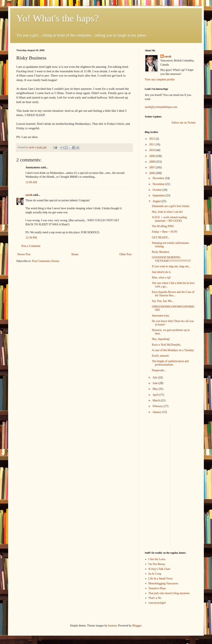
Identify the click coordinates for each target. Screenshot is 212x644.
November (159, 184)
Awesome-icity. (161, 316)
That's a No (155, 598)
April (156, 395)
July (155, 377)
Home (75, 254)
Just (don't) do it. (161, 272)
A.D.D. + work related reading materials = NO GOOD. (169, 219)
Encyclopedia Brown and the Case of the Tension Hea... (173, 294)
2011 (152, 144)
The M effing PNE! (163, 226)
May (155, 389)
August (157, 201)
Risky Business (161, 252)
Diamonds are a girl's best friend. (171, 206)
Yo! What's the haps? (57, 18)
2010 (152, 150)
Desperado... (159, 370)
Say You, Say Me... (163, 301)
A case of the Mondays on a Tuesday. (173, 350)
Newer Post (24, 254)
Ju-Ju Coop (155, 574)
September (159, 195)
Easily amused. (161, 356)
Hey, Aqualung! (161, 339)
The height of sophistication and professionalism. (170, 363)
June (155, 383)
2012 (152, 139)
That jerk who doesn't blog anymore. (169, 593)
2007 (152, 167)
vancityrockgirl (157, 603)
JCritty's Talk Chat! (160, 569)
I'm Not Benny (157, 564)
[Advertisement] (157, 483)
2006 (152, 173)
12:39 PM (31, 238)
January (157, 412)
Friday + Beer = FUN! (165, 232)
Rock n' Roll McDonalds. (166, 345)
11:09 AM (31, 182)
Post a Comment (31, 246)
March (157, 400)
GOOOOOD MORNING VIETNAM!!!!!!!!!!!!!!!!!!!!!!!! (171, 259)
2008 (152, 162)
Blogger (137, 626)
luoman (112, 626)
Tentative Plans (157, 588)
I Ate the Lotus (157, 559)
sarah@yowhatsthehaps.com (161, 107)
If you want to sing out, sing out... (171, 266)
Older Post (126, 254)
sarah (32, 147)
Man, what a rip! (161, 278)
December (159, 178)
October (157, 190)
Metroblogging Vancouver (163, 583)
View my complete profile (160, 79)
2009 (152, 156)
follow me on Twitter (184, 123)
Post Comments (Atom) (46, 261)
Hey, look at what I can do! (167, 212)
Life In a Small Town (161, 579)
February (158, 406)
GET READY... (161, 237)
